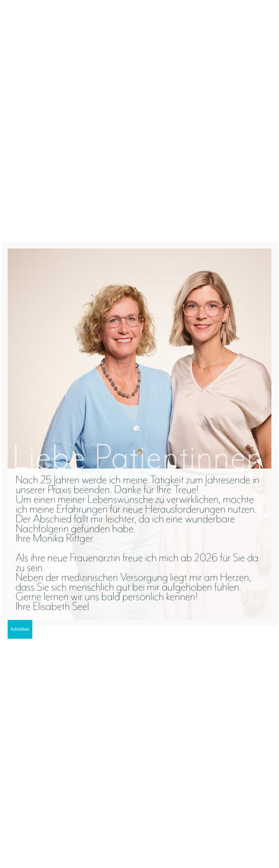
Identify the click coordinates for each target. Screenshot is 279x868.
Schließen (20, 629)
